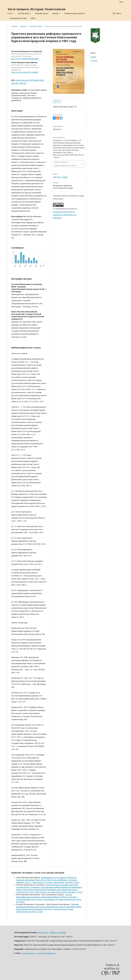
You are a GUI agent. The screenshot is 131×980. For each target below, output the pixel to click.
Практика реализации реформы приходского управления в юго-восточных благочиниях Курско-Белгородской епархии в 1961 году (49, 907)
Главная (14, 26)
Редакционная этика (18, 18)
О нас (10, 13)
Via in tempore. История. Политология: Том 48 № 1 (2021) (59, 892)
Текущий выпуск (42, 13)
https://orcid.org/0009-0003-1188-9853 (25, 72)
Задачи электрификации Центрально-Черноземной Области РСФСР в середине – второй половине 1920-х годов (47, 897)
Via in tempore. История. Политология (37, 9)
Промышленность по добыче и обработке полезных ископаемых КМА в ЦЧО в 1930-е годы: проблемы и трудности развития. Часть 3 (47, 880)
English (93, 57)
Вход (121, 2)
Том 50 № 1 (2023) (35, 26)
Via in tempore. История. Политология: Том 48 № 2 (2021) (56, 882)
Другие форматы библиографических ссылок (66, 164)
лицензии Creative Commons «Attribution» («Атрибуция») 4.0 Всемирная (64, 215)
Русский (94, 61)
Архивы (56, 13)
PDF (58, 101)
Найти (33, 18)
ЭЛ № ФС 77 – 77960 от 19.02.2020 (52, 932)
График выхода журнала (74, 13)
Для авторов (24, 13)
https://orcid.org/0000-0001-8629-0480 (25, 59)
